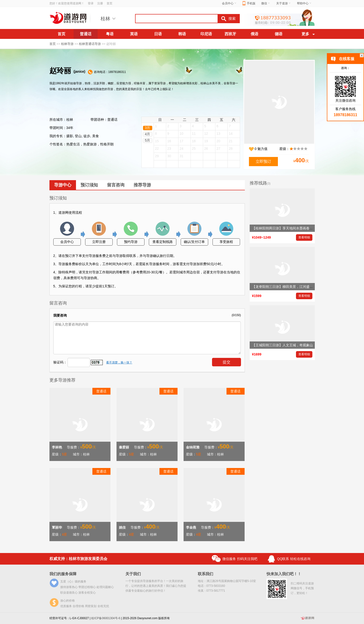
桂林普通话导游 (90, 44)
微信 (266, 3)
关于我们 (133, 574)
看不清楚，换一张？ (119, 362)
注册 (100, 3)
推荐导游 (142, 185)
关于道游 (284, 3)
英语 (134, 34)
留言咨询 (116, 185)
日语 (158, 34)
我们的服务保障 (63, 574)
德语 (279, 34)
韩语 (182, 34)
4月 (148, 134)
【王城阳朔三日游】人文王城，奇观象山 (282, 345)
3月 (148, 128)
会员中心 (229, 3)
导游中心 (63, 185)
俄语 (254, 34)
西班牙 (230, 34)
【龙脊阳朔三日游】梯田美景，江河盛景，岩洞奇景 (291, 287)
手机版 (249, 4)
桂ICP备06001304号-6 (106, 618)
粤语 (110, 34)
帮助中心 (304, 3)
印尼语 (206, 34)
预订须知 (89, 185)
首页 (110, 3)
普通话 (86, 34)
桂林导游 (67, 44)
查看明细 (304, 237)
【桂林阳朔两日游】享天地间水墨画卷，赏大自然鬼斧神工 (296, 228)
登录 (91, 3)
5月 (148, 140)
